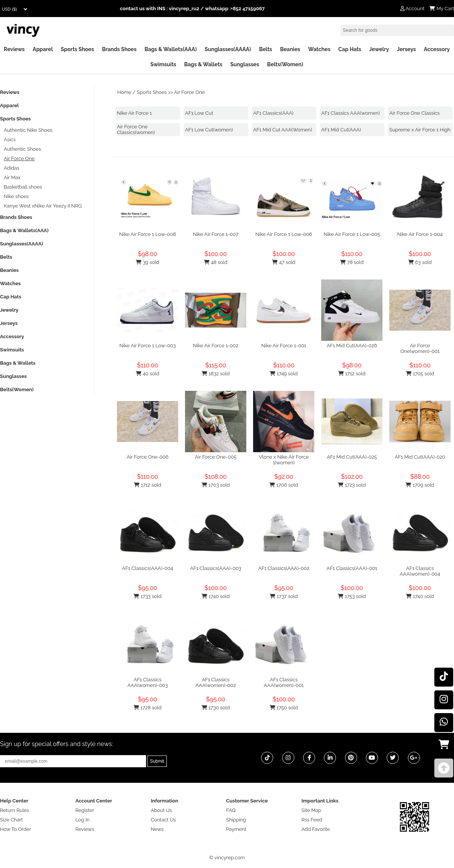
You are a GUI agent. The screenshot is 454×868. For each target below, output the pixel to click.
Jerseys (406, 49)
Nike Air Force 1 (134, 113)
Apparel (43, 49)
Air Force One (189, 92)
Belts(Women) (285, 64)
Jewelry (379, 49)
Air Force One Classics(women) (136, 130)
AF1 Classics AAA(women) (351, 113)
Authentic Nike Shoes (28, 130)
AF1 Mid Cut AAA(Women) (283, 130)
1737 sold (284, 596)
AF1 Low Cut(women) (209, 130)
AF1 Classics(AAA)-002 (284, 568)
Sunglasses (245, 64)
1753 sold (352, 596)
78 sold (352, 262)
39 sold (148, 262)
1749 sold (284, 374)
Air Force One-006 (148, 457)
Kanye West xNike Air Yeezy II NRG (43, 206)
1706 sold (284, 485)
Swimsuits (163, 64)
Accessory (437, 49)
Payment (236, 829)
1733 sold (148, 596)
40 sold (148, 374)
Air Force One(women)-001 (420, 348)
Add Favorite (316, 829)
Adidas (12, 168)
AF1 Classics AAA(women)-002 (216, 682)
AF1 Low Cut (199, 113)
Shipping (236, 820)
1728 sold (148, 708)
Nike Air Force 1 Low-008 (148, 234)
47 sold (284, 262)
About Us (161, 810)
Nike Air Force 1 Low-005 (352, 234)
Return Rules (15, 810)
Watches (319, 49)
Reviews (14, 49)
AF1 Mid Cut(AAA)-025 (352, 457)
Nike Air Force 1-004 (420, 234)
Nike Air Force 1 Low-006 (284, 234)
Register (85, 810)
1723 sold (352, 485)
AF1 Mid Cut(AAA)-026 (352, 346)
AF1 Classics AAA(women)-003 (148, 682)
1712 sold (352, 374)
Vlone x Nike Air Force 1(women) (284, 460)
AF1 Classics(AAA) (273, 113)
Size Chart (11, 820)
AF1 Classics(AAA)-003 (215, 568)
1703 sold (216, 485)
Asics (10, 140)
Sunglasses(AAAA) (228, 49)
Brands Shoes (119, 49)
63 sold (420, 262)
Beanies (290, 49)
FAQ (231, 810)
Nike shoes (16, 196)
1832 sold (216, 374)
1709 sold (420, 485)
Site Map (311, 810)
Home (124, 92)
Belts (266, 49)
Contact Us (163, 820)
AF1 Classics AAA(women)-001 (284, 682)
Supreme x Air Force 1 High (420, 130)
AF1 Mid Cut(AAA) (341, 130)
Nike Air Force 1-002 (216, 346)
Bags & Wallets (203, 64)
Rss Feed (312, 820)
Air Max (12, 177)
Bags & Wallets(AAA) (171, 49)
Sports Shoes (78, 49)
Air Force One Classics (414, 113)
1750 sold (284, 708)
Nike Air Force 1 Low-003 (147, 346)
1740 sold (216, 596)
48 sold (216, 262)
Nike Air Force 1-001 (284, 346)
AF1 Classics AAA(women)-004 (420, 571)
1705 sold (420, 374)
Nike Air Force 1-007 (216, 234)
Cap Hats (350, 49)
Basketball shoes (23, 187)
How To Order (16, 829)
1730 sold (216, 708)
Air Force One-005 (216, 457)
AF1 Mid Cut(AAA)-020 (420, 457)
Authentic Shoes (22, 149)
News (157, 829)
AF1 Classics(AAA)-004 (147, 568)
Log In (82, 820)
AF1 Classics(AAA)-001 (352, 568)
